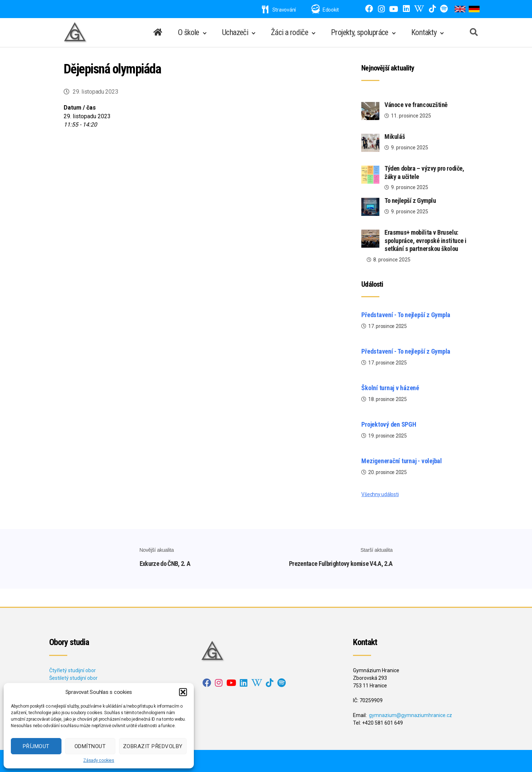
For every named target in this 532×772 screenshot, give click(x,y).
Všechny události (380, 494)
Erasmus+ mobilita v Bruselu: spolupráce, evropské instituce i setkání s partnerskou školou (425, 240)
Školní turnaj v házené (390, 388)
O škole (189, 32)
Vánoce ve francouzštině (416, 105)
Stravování (279, 10)
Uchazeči (235, 32)
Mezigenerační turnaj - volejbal (402, 461)
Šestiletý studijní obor (73, 678)
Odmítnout (90, 746)
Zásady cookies (99, 760)
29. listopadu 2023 (95, 92)
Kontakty (424, 32)
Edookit (331, 10)
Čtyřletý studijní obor (73, 670)
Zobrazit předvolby (153, 746)
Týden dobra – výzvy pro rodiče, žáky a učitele (424, 172)
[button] (183, 692)
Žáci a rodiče (290, 32)
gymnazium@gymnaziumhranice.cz (410, 715)
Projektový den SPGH (389, 424)
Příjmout (36, 746)
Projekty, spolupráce (360, 32)
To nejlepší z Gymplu (410, 201)
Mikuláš (395, 137)
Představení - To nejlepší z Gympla (406, 315)
